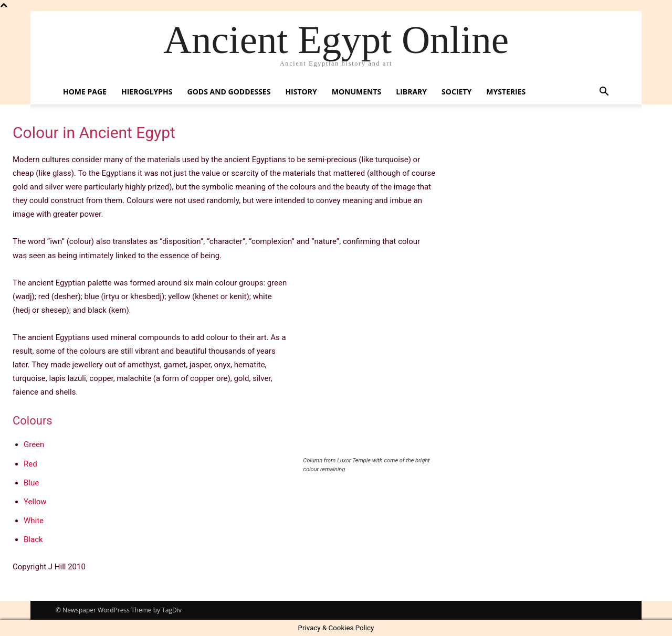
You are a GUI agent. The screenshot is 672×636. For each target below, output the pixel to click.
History (301, 92)
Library (411, 92)
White (34, 521)
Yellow (35, 502)
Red (30, 464)
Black (33, 539)
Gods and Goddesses (229, 92)
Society (456, 92)
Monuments (357, 92)
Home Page (85, 92)
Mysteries (506, 92)
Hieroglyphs (147, 92)
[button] (604, 93)
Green (34, 444)
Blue (31, 483)
